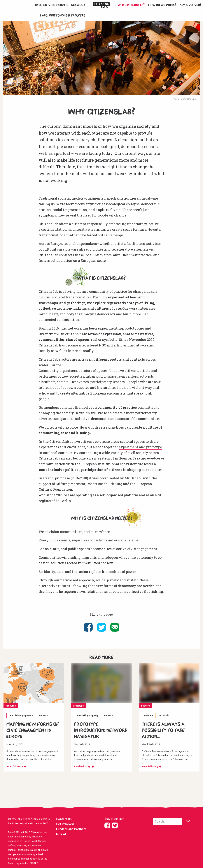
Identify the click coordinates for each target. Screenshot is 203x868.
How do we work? (162, 5)
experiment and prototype (140, 447)
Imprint (61, 834)
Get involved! (190, 5)
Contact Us (64, 819)
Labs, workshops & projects (63, 15)
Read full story (15, 766)
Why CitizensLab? (131, 5)
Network (78, 5)
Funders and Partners (71, 829)
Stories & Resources (51, 5)
